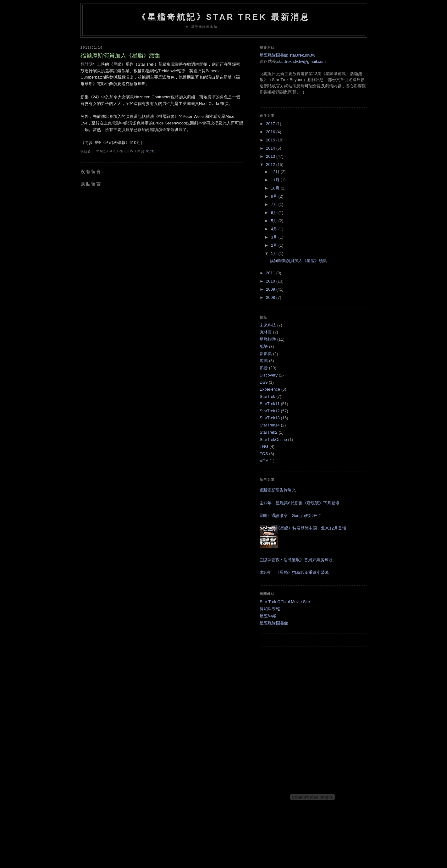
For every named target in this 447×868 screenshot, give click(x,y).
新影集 (266, 354)
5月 (275, 221)
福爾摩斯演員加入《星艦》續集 (121, 56)
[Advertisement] (313, 696)
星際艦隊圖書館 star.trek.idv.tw (287, 55)
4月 (275, 229)
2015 (271, 140)
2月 (275, 245)
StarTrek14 (270, 425)
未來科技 (268, 325)
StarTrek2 (269, 432)
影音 (264, 368)
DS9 (264, 382)
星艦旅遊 (268, 339)
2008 (271, 297)
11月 (276, 180)
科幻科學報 (270, 609)
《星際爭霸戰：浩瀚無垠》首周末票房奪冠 (294, 560)
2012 (271, 165)
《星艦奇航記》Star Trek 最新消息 (224, 17)
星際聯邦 (268, 616)
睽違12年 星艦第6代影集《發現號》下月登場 (297, 503)
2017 (271, 124)
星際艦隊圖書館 (274, 623)
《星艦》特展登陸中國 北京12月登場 (311, 528)
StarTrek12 (270, 411)
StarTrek (267, 396)
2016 (271, 132)
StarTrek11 (270, 404)
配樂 (264, 346)
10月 (276, 188)
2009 (271, 289)
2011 (271, 273)
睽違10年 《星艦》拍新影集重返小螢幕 (292, 572)
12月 (276, 172)
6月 (275, 213)
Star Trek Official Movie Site (285, 602)
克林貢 (266, 332)
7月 (275, 204)
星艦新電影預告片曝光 (275, 490)
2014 (271, 148)
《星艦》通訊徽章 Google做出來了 (288, 516)
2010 (271, 281)
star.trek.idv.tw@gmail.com (302, 61)
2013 (271, 156)
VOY (264, 461)
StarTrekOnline (273, 439)
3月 (275, 237)
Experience (270, 389)
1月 (275, 253)
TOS (264, 454)
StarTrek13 (270, 418)
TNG (264, 446)
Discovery (269, 375)
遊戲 (264, 361)
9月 (275, 196)
